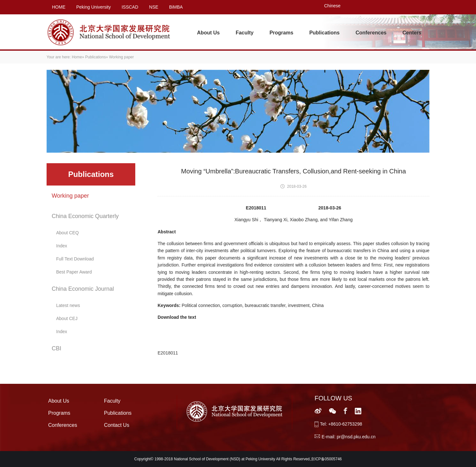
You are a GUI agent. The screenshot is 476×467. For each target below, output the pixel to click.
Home (77, 57)
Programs (282, 33)
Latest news (68, 305)
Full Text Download (75, 259)
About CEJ (67, 318)
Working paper (70, 196)
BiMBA (176, 7)
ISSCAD (130, 7)
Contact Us (117, 425)
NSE (154, 7)
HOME (59, 7)
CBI (56, 348)
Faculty (245, 33)
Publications (324, 33)
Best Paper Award (74, 272)
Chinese (332, 6)
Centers (412, 33)
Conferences (371, 33)
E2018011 (168, 353)
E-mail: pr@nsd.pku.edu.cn (349, 437)
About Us (208, 33)
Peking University (93, 7)
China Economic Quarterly (85, 216)
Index (62, 246)
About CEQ (67, 233)
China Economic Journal (83, 289)
